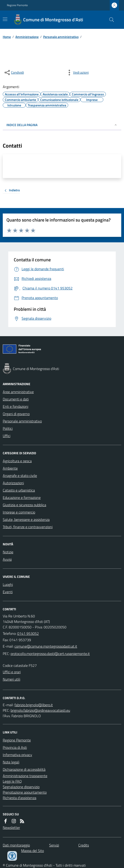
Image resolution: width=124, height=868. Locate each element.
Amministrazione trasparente (25, 776)
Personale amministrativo (61, 37)
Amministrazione (27, 37)
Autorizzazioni (13, 483)
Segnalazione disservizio (21, 787)
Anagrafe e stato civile (20, 476)
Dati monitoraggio (16, 845)
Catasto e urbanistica (19, 490)
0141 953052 (28, 633)
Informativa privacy (17, 755)
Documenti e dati (16, 399)
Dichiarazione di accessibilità (24, 769)
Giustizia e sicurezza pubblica (24, 505)
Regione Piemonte (17, 5)
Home (7, 37)
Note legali (11, 762)
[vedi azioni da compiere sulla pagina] (77, 73)
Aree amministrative (18, 392)
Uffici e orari (12, 672)
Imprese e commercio (19, 512)
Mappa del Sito (32, 851)
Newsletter (11, 827)
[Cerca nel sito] (110, 20)
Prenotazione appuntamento (25, 792)
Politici (8, 428)
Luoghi (8, 584)
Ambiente (10, 468)
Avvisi (7, 559)
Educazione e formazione (22, 498)
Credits (84, 845)
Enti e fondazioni (15, 406)
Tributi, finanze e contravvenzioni (28, 527)
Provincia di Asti (15, 747)
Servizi (54, 845)
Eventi (8, 592)
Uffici (7, 436)
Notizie (8, 552)
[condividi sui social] (14, 73)
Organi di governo (16, 414)
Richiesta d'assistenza (20, 798)
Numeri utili (11, 679)
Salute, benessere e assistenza (26, 519)
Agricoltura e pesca (17, 461)
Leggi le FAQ (12, 781)
